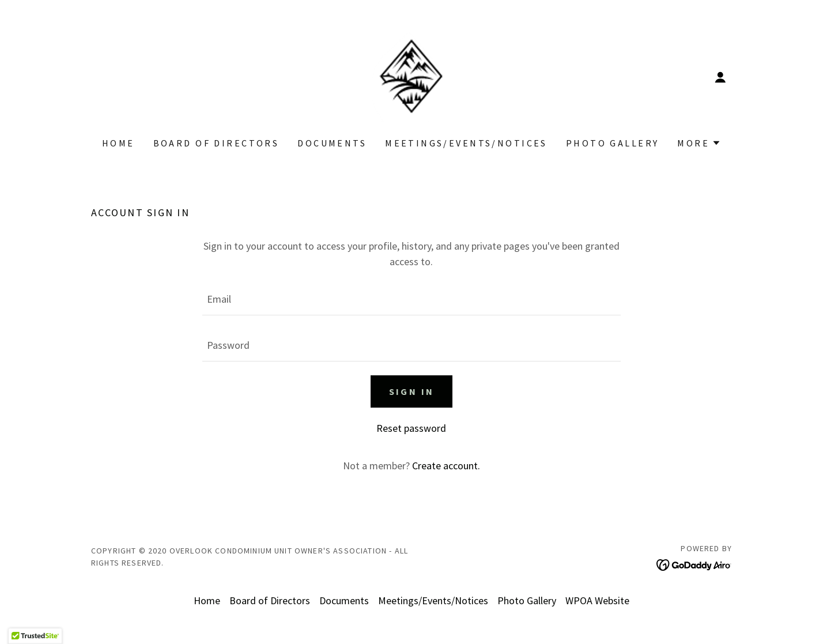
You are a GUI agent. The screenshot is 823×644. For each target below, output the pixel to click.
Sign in (412, 391)
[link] (411, 76)
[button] (720, 77)
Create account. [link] (446, 466)
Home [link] (118, 143)
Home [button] (207, 600)
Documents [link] (332, 143)
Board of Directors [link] (216, 143)
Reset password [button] (411, 428)
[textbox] (411, 299)
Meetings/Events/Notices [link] (466, 143)
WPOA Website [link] (597, 600)
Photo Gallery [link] (613, 143)
